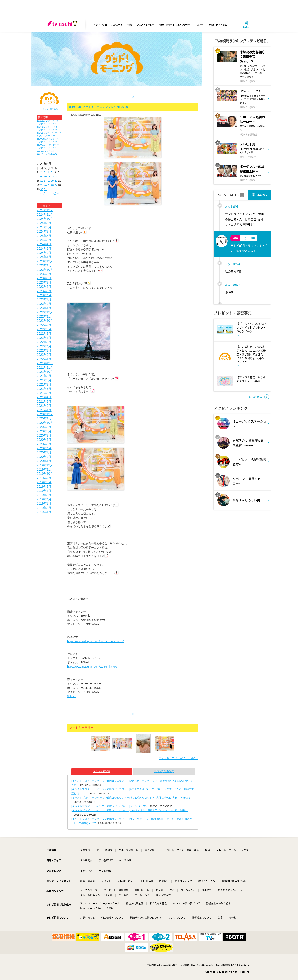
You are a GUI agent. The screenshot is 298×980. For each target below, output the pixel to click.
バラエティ (117, 25)
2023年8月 (44, 278)
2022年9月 (44, 325)
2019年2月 (44, 508)
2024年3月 (44, 249)
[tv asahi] (63, 25)
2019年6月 (44, 491)
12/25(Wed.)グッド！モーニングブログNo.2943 (49, 146)
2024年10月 (45, 219)
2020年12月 (45, 414)
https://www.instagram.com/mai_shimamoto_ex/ (95, 641)
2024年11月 (45, 215)
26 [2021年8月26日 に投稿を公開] (52, 185)
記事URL (71, 696)
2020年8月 (44, 431)
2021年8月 (44, 380)
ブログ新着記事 (102, 771)
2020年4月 (44, 448)
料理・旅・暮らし (218, 25)
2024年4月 (44, 244)
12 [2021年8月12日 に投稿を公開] (52, 177)
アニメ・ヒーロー (146, 25)
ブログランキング (164, 771)
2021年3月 (44, 402)
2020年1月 (44, 461)
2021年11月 (45, 368)
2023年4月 (44, 295)
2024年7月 (44, 231)
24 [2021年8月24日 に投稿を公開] (45, 185)
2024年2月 (44, 253)
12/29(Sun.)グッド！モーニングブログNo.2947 (49, 122)
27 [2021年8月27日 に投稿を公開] (56, 185)
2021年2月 (44, 406)
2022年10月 (45, 321)
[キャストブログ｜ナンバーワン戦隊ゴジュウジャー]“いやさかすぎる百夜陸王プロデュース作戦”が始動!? (130, 810)
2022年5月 (44, 342)
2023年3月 (44, 299)
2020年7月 (44, 436)
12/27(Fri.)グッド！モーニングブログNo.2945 (49, 134)
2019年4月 (44, 499)
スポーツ (200, 25)
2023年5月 (44, 291)
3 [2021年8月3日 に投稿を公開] (45, 172)
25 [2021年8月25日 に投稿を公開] (49, 185)
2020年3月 (44, 452)
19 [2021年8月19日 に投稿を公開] (52, 181)
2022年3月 (44, 350)
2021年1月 (44, 410)
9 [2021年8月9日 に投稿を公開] (41, 177)
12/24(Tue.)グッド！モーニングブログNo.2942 (49, 153)
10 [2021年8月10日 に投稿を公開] (45, 177)
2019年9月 (44, 478)
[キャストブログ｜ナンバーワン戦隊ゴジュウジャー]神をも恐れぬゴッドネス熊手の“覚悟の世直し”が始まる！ (132, 798)
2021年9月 (44, 376)
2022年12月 (45, 312)
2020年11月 (45, 418)
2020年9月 (44, 427)
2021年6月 (44, 389)
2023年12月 (45, 261)
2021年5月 (44, 393)
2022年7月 (44, 334)
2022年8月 (44, 329)
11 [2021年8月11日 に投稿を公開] (49, 177)
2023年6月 (44, 287)
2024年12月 (45, 210)
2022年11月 (45, 317)
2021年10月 (45, 372)
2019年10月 (45, 474)
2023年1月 (44, 308)
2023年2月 (44, 304)
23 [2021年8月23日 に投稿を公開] (42, 185)
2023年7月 (44, 283)
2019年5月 (44, 495)
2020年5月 (44, 444)
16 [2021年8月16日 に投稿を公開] (42, 181)
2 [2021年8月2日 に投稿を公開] (41, 172)
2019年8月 (44, 482)
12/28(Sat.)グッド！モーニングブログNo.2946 (48, 128)
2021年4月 (44, 397)
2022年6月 (44, 338)
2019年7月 (44, 487)
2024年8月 (44, 227)
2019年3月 (44, 503)
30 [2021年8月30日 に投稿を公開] (42, 189)
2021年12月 (45, 363)
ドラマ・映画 (100, 25)
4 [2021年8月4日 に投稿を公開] (48, 172)
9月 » (56, 194)
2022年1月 (44, 359)
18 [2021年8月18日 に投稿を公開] (49, 181)
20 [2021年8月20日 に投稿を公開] (56, 181)
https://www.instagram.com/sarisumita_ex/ (92, 667)
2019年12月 (45, 465)
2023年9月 (44, 274)
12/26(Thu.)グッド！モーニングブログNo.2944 (49, 140)
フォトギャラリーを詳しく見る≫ (178, 758)
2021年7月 (44, 384)
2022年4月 (44, 346)
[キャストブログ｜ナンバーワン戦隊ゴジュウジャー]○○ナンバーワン (109, 806)
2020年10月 (45, 423)
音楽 (129, 25)
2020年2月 (44, 457)
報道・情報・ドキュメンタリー (175, 25)
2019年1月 (44, 512)
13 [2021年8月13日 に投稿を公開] (56, 177)
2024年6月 (44, 236)
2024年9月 (44, 223)
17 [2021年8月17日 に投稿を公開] (45, 181)
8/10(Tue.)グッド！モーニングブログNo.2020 (99, 107)
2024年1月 (44, 257)
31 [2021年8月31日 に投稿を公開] (45, 189)
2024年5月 (44, 240)
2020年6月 (44, 440)
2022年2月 (44, 355)
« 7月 (43, 194)
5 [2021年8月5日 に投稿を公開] (52, 172)
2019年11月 (45, 470)
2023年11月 (45, 265)
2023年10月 (45, 270)
